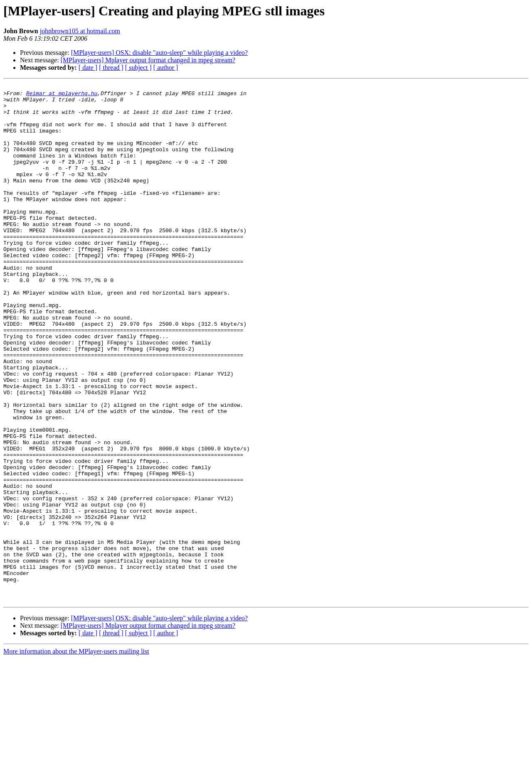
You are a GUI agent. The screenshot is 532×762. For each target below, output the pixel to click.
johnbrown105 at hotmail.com (80, 31)
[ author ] (166, 68)
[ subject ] (138, 68)
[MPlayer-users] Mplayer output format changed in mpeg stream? (148, 60)
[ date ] (88, 68)
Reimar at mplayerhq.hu (62, 96)
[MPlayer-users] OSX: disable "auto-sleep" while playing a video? (160, 53)
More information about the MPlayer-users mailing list (76, 755)
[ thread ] (111, 68)
